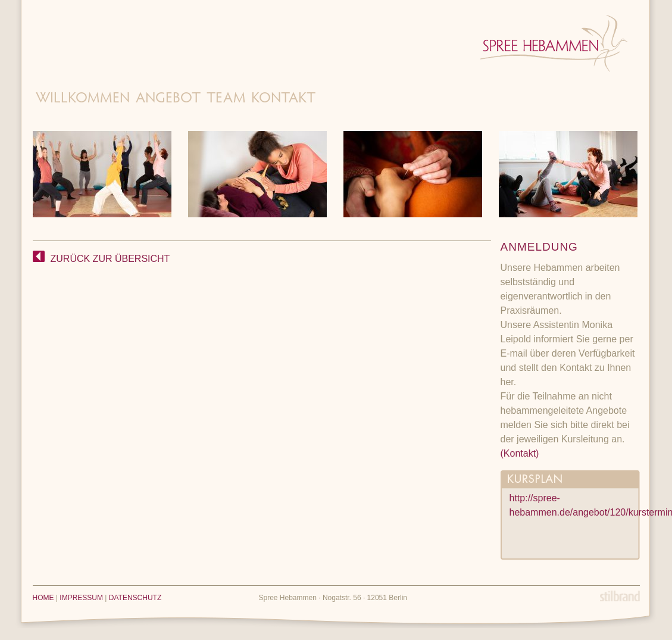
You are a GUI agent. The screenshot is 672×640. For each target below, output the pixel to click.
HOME (43, 598)
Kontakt (283, 99)
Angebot (168, 99)
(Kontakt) (520, 453)
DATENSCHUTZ (135, 598)
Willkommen (83, 99)
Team (226, 99)
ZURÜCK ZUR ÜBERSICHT (101, 259)
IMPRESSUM (81, 598)
